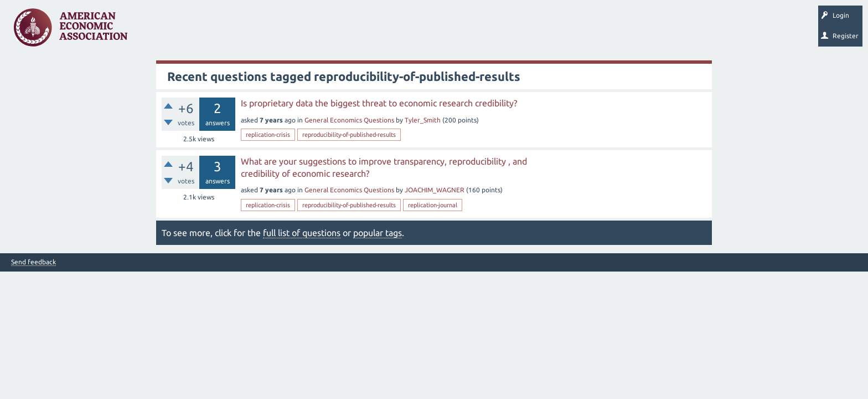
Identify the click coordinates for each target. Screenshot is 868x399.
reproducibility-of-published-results (349, 135)
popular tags (378, 233)
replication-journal (433, 205)
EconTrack (516, 31)
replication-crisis (268, 135)
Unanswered (206, 31)
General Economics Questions (349, 120)
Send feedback (33, 262)
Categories (288, 31)
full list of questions (302, 233)
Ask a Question (339, 31)
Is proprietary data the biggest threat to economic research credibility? (379, 103)
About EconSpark (463, 31)
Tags (248, 31)
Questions (159, 31)
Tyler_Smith (423, 120)
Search (386, 31)
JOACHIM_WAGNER (435, 190)
